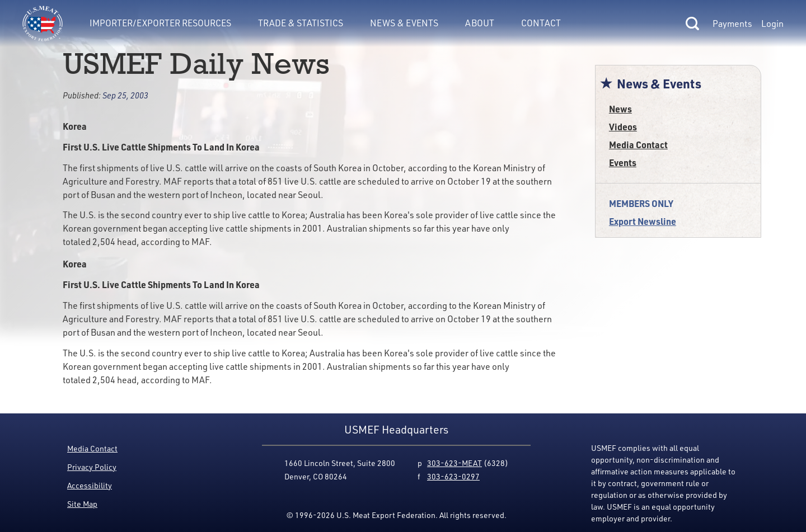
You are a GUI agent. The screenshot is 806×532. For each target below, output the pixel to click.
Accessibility (90, 485)
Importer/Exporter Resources (160, 23)
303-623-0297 (453, 476)
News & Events (404, 23)
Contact (541, 23)
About (480, 23)
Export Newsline (643, 221)
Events (623, 163)
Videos (623, 127)
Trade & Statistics (301, 23)
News (620, 109)
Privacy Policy (92, 467)
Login (772, 23)
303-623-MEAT (454, 463)
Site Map (82, 504)
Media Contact (638, 145)
